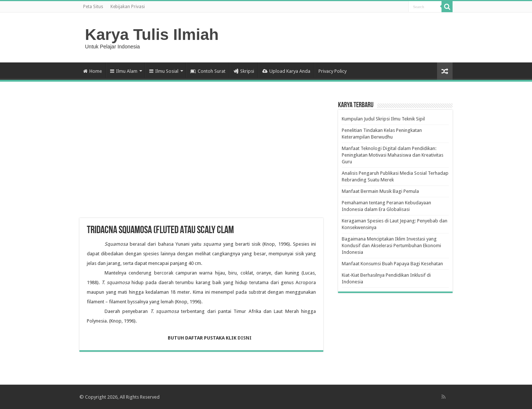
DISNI (245, 338)
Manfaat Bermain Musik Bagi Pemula (380, 191)
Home (93, 71)
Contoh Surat (208, 71)
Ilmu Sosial (164, 71)
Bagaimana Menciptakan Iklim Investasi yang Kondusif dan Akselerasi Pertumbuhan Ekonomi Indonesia (391, 246)
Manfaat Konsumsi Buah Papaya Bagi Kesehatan (392, 264)
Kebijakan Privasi (128, 7)
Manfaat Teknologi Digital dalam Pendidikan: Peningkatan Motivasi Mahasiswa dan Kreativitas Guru (393, 155)
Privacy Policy (332, 71)
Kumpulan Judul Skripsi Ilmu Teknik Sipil (383, 119)
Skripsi (244, 71)
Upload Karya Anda (286, 71)
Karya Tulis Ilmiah (152, 34)
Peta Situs (93, 7)
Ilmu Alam (124, 71)
